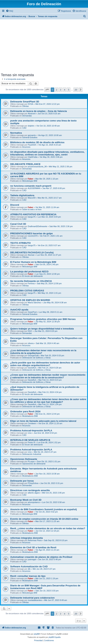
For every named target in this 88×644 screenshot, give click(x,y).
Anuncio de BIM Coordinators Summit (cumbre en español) (44, 509)
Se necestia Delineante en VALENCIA (31, 281)
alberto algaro (34, 493)
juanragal (32, 559)
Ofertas (26, 106)
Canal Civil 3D (18, 224)
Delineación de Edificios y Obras (36, 358)
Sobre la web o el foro (32, 209)
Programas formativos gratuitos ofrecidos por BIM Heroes (43, 319)
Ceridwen (32, 423)
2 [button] (56, 90)
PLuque (31, 461)
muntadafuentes (35, 600)
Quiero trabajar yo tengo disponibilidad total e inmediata (42, 329)
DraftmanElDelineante (38, 226)
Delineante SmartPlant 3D (25, 102)
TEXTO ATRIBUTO (20, 243)
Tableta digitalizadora (22, 195)
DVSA (31, 104)
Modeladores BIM (30, 416)
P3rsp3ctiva (33, 483)
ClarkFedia (33, 157)
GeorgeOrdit (33, 356)
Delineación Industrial (32, 454)
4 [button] (65, 90)
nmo (30, 433)
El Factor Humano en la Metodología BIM (33, 262)
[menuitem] (10, 11)
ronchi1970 (33, 236)
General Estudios (30, 137)
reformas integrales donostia (26, 538)
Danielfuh (32, 368)
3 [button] (60, 90)
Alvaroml (32, 114)
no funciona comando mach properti (31, 186)
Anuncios (26, 147)
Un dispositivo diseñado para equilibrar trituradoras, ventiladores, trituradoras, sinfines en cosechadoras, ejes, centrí (47, 153)
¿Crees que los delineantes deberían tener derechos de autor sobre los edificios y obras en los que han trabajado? (48, 401)
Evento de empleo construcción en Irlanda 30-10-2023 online (44, 519)
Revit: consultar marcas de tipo (28, 576)
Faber (31, 179)
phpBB (37, 634)
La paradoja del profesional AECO (29, 272)
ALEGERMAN (34, 188)
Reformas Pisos (35, 540)
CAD (24, 128)
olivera (31, 343)
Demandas (27, 116)
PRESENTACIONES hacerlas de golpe (31, 233)
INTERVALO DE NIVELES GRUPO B (30, 440)
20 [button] (76, 90)
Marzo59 (32, 198)
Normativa (16, 133)
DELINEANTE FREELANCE (25, 164)
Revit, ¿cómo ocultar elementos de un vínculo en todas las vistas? (48, 528)
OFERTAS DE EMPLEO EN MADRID (30, 300)
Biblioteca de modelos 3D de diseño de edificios (37, 142)
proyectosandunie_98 (37, 167)
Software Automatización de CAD (29, 566)
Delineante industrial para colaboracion (32, 598)
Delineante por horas (22, 481)
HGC (30, 331)
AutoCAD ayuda (19, 310)
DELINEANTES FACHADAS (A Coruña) (32, 252)
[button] (47, 90)
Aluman (31, 255)
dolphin (31, 126)
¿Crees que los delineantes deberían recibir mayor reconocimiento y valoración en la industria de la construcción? (48, 376)
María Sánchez (34, 303)
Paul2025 (32, 145)
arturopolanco (34, 502)
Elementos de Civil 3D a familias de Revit (33, 547)
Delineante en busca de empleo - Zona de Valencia (39, 111)
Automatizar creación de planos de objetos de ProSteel (41, 557)
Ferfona (31, 283)
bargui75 (32, 217)
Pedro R (31, 442)
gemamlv (32, 135)
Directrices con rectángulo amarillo (30, 490)
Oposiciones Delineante (24, 459)
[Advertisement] (44, 46)
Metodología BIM (30, 181)
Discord (15, 205)
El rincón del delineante (33, 276)
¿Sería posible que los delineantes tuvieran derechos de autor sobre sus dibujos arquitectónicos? (45, 364)
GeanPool (32, 312)
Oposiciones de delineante (34, 464)
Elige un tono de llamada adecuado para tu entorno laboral (43, 421)
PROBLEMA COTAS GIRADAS (27, 291)
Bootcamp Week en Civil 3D (26, 500)
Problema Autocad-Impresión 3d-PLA (31, 431)
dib (29, 569)
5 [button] (69, 90)
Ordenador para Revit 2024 (25, 411)
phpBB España (55, 637)
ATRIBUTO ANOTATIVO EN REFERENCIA (33, 214)
